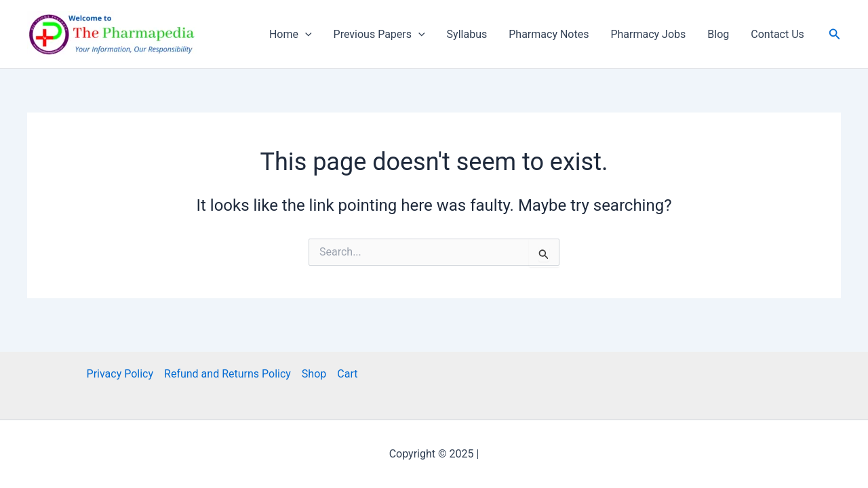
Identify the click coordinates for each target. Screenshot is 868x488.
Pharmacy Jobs (648, 34)
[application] (305, 35)
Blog (718, 34)
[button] (835, 34)
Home (291, 35)
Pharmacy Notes (549, 34)
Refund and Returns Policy (228, 374)
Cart (347, 374)
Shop (314, 374)
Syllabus (467, 34)
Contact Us (777, 34)
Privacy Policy (120, 374)
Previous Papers (379, 35)
